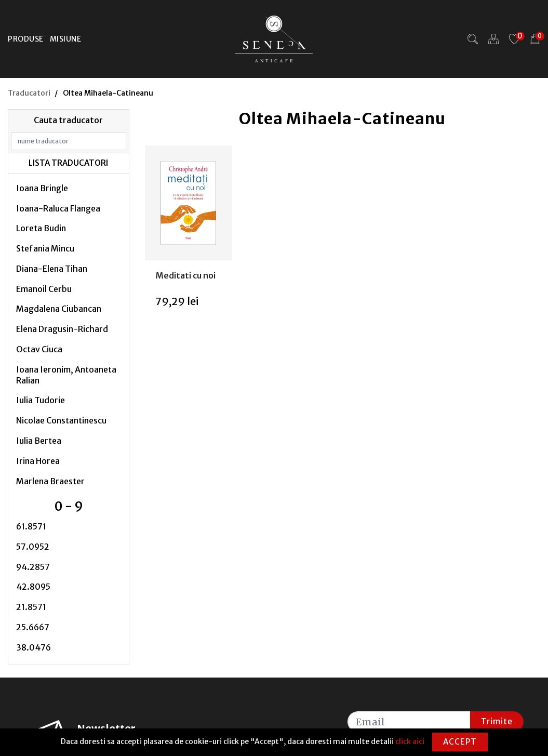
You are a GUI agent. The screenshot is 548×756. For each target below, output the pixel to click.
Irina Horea (38, 461)
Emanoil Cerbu (44, 289)
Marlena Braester (50, 481)
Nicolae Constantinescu (61, 420)
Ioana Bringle (42, 188)
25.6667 (33, 627)
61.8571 (31, 526)
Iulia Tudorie (41, 400)
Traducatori (29, 93)
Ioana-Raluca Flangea (58, 208)
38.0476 (34, 647)
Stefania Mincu (45, 248)
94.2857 (33, 567)
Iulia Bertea (39, 441)
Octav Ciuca (39, 349)
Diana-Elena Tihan (52, 269)
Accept (460, 742)
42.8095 (33, 587)
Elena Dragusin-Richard (62, 329)
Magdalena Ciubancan (59, 309)
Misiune (66, 39)
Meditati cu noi (185, 275)
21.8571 (31, 607)
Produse (26, 39)
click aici (410, 741)
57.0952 (33, 547)
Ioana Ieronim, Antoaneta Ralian (66, 375)
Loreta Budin (41, 228)
